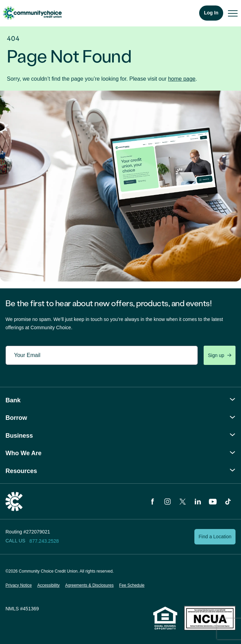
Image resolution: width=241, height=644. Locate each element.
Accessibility (49, 585)
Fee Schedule (132, 585)
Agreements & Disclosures (89, 585)
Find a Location (215, 537)
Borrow (16, 418)
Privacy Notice (19, 585)
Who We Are (23, 453)
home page (182, 79)
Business (19, 436)
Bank (13, 400)
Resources (21, 471)
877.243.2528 (44, 541)
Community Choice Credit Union (32, 13)
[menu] (233, 13)
